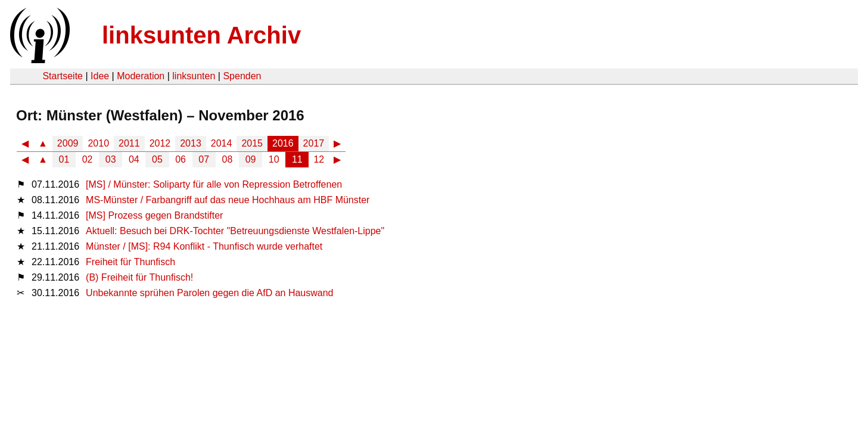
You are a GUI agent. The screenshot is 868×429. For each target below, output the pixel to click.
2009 (68, 143)
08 (228, 159)
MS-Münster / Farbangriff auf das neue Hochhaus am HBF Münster (228, 200)
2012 (160, 143)
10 (274, 159)
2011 (129, 143)
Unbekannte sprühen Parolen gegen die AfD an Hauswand (209, 293)
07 (204, 159)
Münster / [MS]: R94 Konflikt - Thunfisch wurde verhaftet (204, 246)
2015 (252, 143)
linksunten (194, 76)
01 (64, 159)
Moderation (141, 76)
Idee (100, 76)
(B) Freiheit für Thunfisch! (139, 277)
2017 (314, 143)
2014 (222, 143)
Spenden (242, 76)
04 (134, 159)
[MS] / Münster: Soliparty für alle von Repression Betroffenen (214, 184)
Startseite (63, 76)
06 (181, 159)
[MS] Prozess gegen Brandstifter (154, 215)
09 (251, 159)
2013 (191, 143)
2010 (98, 143)
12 (319, 159)
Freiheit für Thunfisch (130, 262)
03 (111, 159)
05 (157, 159)
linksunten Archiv (201, 35)
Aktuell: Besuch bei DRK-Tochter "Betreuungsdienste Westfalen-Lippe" (235, 231)
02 (88, 159)
